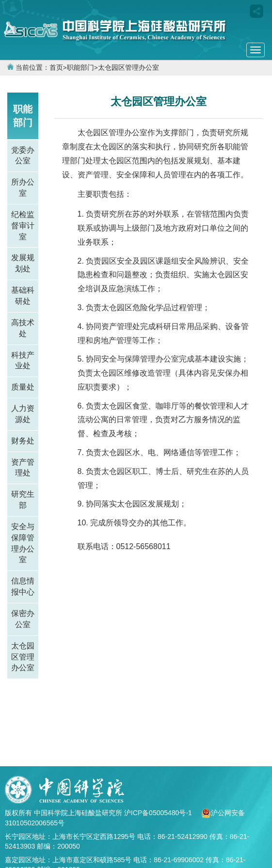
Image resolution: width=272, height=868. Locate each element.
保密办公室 (23, 619)
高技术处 (23, 328)
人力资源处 (23, 414)
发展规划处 (23, 263)
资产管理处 (23, 468)
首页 (56, 68)
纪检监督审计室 (23, 226)
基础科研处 (23, 296)
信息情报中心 (23, 586)
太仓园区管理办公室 (128, 68)
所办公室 (23, 188)
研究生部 (23, 500)
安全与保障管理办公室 (23, 543)
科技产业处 (23, 361)
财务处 (23, 441)
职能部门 (80, 68)
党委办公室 (23, 156)
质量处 (23, 387)
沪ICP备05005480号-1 (159, 813)
